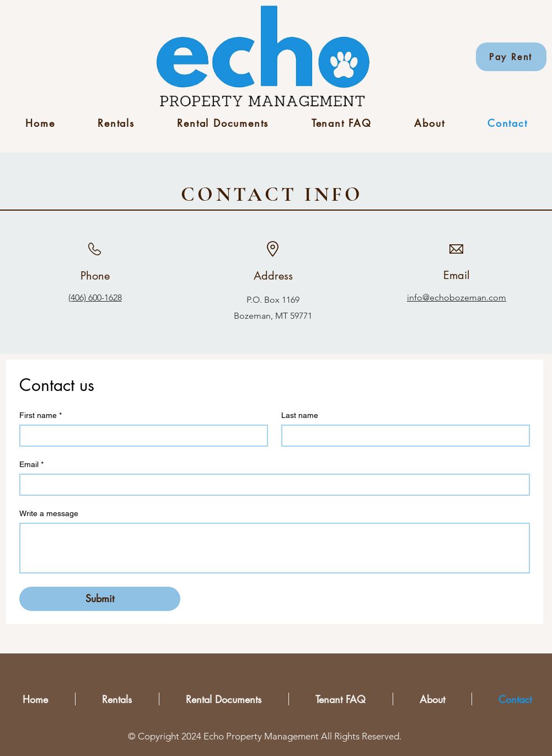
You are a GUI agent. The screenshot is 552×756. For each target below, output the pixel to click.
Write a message (49, 513)
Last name (300, 415)
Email (31, 465)
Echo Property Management (261, 736)
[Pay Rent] (511, 57)
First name (41, 415)
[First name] (140, 436)
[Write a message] (275, 548)
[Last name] (402, 436)
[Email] (271, 485)
